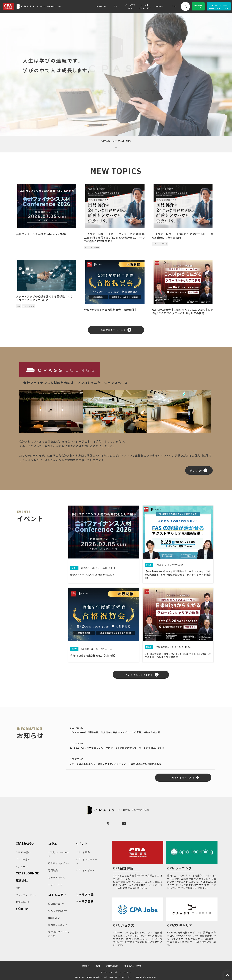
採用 (174, 6)
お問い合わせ (112, 966)
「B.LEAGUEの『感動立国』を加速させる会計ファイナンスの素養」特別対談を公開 (115, 732)
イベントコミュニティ (145, 6)
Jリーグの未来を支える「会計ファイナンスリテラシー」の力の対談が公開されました (116, 764)
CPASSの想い (25, 844)
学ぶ (116, 6)
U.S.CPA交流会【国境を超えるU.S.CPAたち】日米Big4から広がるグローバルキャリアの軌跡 (183, 311)
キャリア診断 (85, 901)
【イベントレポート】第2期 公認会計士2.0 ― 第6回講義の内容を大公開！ (183, 236)
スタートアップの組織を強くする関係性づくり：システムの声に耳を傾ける (46, 298)
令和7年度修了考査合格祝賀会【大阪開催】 (111, 310)
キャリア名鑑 (85, 895)
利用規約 (140, 977)
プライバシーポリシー (134, 966)
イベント (82, 844)
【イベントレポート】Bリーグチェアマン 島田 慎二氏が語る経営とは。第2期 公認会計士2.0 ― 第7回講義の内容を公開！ (115, 237)
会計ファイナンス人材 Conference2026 (41, 234)
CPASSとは (101, 6)
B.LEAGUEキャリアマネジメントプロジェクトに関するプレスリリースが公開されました (117, 748)
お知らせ (159, 6)
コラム (53, 844)
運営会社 (86, 966)
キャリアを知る (130, 6)
